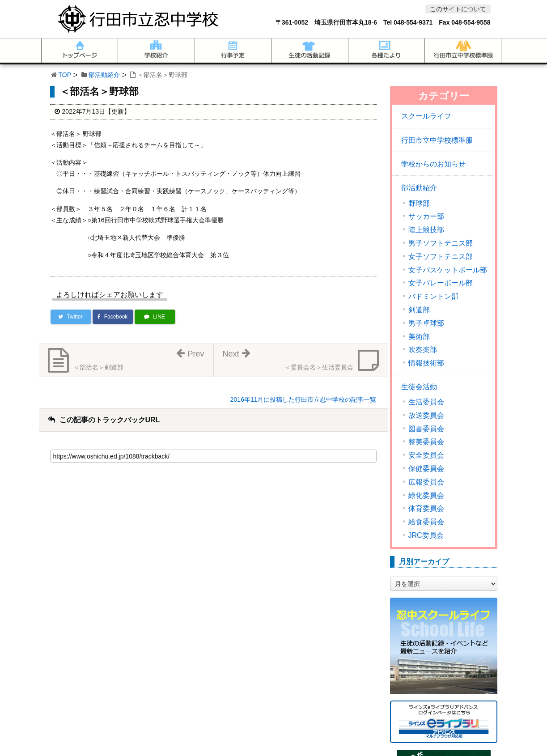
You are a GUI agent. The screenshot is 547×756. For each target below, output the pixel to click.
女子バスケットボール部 (448, 270)
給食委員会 (426, 522)
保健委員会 (426, 469)
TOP (65, 75)
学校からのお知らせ (433, 164)
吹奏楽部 (423, 350)
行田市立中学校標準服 (437, 140)
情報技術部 (426, 363)
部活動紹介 (104, 75)
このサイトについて (458, 9)
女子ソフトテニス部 (441, 257)
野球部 (419, 204)
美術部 (419, 337)
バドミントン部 (433, 297)
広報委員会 (426, 482)
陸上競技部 (426, 230)
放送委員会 (426, 416)
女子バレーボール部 (441, 283)
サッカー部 (426, 217)
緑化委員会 (426, 496)
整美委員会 (426, 442)
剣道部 (419, 310)
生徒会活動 (419, 387)
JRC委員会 (426, 535)
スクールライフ (426, 116)
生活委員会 (426, 402)
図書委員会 (426, 429)
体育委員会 (426, 509)
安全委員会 (426, 455)
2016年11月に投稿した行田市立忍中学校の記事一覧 (303, 399)
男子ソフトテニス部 (441, 243)
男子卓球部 (426, 323)
